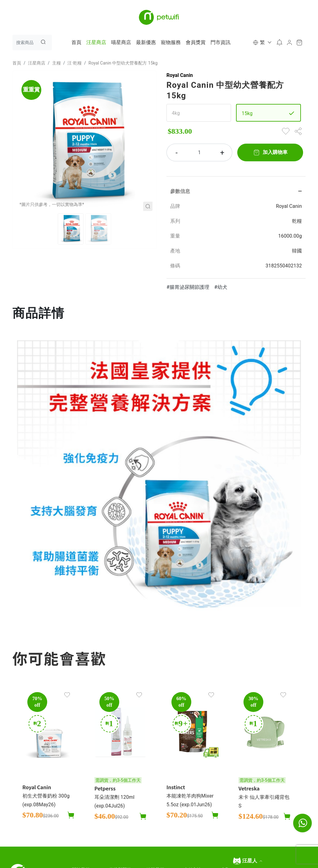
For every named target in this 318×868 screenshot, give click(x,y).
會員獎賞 (196, 42)
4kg (176, 113)
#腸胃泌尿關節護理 (188, 287)
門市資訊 (220, 42)
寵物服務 (171, 42)
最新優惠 (146, 42)
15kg (247, 113)
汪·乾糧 (75, 63)
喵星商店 (121, 42)
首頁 (76, 42)
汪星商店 (96, 42)
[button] (262, 43)
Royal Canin (180, 75)
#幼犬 (221, 287)
